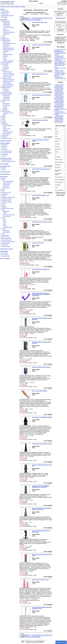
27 (32, 18)
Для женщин (6, 67)
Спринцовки (4, 110)
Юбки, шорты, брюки (7, 238)
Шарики (3, 118)
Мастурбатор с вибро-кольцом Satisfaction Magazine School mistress (60, 63)
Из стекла (5, 65)
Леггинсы (4, 196)
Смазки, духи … (5, 14)
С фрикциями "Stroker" (8, 27)
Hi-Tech (5, 53)
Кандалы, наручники (8, 126)
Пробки (3, 116)
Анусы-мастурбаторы (7, 92)
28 (35, 18)
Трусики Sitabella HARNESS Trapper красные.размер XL (59, 86)
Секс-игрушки (5, 11)
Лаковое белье (5, 235)
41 (32, 20)
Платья (3, 180)
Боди (3, 191)
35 (51, 18)
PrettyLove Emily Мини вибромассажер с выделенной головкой (60, 51)
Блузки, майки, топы (6, 240)
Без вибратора (6, 26)
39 (27, 20)
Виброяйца (6, 56)
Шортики (5, 226)
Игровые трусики (6, 256)
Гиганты (5, 29)
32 (44, 18)
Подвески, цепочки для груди (8, 161)
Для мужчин (6, 69)
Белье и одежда (5, 12)
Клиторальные (6, 45)
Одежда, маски (7, 129)
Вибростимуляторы (6, 40)
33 (46, 18)
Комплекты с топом (6, 200)
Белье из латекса (6, 237)
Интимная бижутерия (7, 160)
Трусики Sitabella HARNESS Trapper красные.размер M (59, 117)
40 (30, 20)
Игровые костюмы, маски (8, 208)
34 (49, 18)
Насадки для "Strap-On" (9, 73)
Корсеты (4, 178)
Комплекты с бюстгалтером (8, 197)
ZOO (4, 35)
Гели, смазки (5, 149)
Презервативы (5, 135)
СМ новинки (4, 17)
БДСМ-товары (5, 124)
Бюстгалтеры (5, 245)
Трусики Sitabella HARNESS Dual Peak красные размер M (59, 105)
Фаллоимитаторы (6, 21)
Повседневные (7, 232)
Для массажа (5, 154)
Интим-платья (6, 184)
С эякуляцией (6, 34)
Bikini (4, 224)
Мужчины (5, 108)
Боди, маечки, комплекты (9, 215)
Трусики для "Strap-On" (8, 75)
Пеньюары (4, 207)
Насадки (4, 121)
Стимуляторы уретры (7, 138)
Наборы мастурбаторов (7, 86)
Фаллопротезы (5, 39)
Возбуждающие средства (8, 16)
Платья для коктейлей (8, 181)
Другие (5, 58)
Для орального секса (7, 153)
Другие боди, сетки (6, 192)
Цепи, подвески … (7, 133)
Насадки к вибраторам (8, 61)
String (4, 219)
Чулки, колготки (7, 216)
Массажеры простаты (8, 81)
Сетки (3, 210)
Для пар (5, 59)
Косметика (4, 156)
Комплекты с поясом (7, 199)
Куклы (3, 102)
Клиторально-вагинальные (9, 43)
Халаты (3, 205)
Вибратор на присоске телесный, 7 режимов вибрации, (60, 75)
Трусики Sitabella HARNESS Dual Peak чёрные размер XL (59, 94)
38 (25, 20)
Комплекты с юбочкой (7, 202)
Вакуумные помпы (6, 88)
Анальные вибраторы (8, 84)
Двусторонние (6, 31)
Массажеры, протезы (8, 113)
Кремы (5, 114)
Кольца (3, 119)
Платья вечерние (7, 183)
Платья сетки (6, 186)
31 (42, 18)
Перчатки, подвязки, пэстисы (8, 242)
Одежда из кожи (5, 243)
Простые (5, 107)
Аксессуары (4, 137)
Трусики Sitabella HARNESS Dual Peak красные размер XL (59, 101)
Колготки (4, 229)
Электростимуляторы (7, 62)
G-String (5, 221)
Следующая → (38, 20)
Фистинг (4, 37)
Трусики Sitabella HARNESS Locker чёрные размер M (60, 113)
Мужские (4, 169)
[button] (61, 642)
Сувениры (4, 122)
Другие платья (6, 188)
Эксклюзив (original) (8, 227)
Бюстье (3, 189)
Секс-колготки (6, 230)
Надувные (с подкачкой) (9, 32)
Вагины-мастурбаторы (7, 94)
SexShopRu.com (7, 2)
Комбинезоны (5, 194)
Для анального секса (7, 78)
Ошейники (5, 130)
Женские (4, 168)
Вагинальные (6, 42)
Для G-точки (6, 46)
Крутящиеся (6, 51)
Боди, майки (5, 253)
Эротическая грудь (6, 111)
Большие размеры (6, 246)
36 (20, 20)
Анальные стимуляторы (9, 80)
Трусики (4, 218)
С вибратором (6, 24)
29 (37, 18)
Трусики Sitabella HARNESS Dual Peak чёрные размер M (59, 98)
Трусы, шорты (5, 254)
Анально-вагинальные (8, 50)
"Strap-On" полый (7, 77)
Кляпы (5, 127)
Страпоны (4, 70)
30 (39, 18)
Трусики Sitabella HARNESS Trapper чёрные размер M (59, 121)
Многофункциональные (8, 48)
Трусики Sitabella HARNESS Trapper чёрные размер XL (59, 90)
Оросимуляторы (5, 100)
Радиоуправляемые (8, 54)
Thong (4, 223)
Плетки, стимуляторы (8, 132)
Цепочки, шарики (7, 83)
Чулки (3, 234)
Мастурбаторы (5, 64)
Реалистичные (6, 23)
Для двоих (4, 148)
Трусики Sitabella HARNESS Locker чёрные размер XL (60, 109)
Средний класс (7, 105)
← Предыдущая (24, 18)
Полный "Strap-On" (7, 72)
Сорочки (4, 204)
